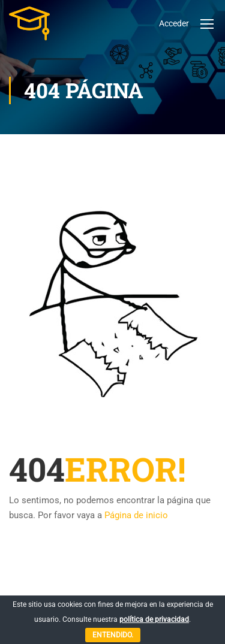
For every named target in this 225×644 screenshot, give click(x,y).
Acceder (174, 23)
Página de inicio (136, 515)
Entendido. (113, 635)
